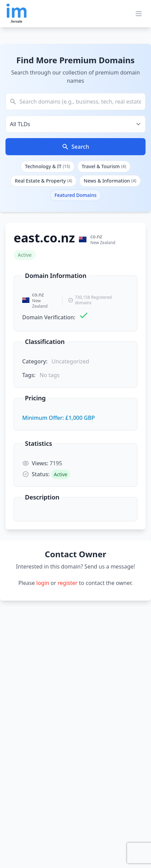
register (68, 583)
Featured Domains (76, 195)
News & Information (110, 181)
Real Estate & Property (43, 181)
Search (75, 147)
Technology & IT (47, 166)
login (43, 583)
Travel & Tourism (104, 166)
